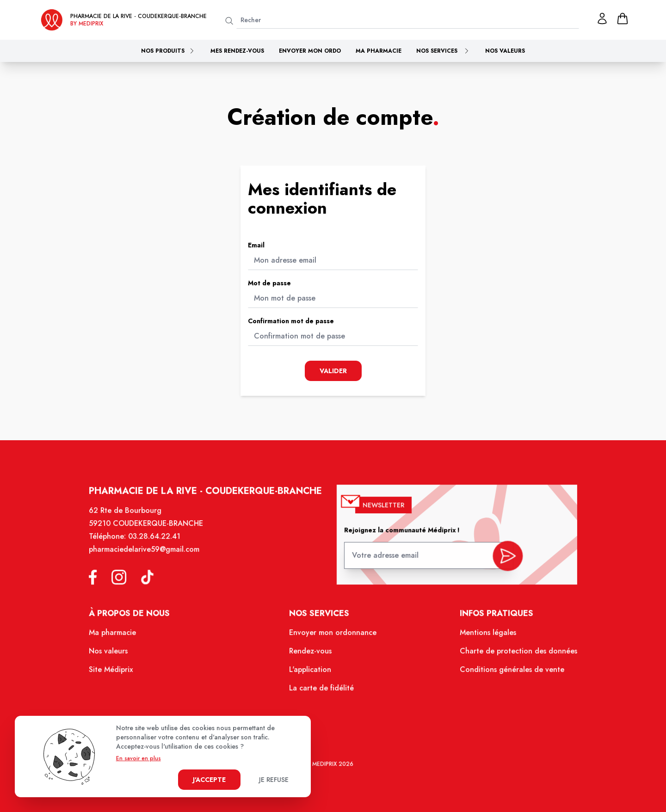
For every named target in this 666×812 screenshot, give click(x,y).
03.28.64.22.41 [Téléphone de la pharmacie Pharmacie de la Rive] (161, 545)
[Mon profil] (602, 18)
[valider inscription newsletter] (501, 561)
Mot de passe (269, 283)
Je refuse (274, 780)
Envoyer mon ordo (310, 51)
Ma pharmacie (379, 51)
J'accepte (209, 780)
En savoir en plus (139, 758)
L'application (311, 673)
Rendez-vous (311, 655)
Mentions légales (482, 638)
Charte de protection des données (511, 655)
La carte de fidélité (322, 691)
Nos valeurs (505, 51)
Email (256, 245)
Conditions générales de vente (505, 673)
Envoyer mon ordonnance (333, 638)
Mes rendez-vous (237, 51)
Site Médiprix (120, 673)
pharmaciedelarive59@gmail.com (152, 558)
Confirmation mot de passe (291, 321)
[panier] (623, 18)
